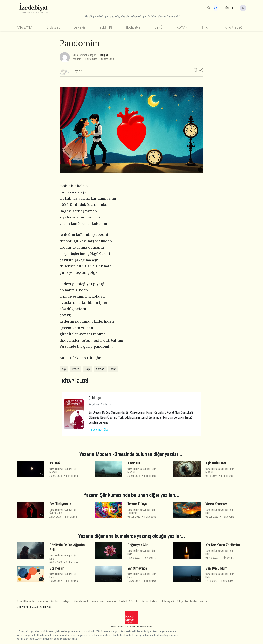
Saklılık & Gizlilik (129, 602)
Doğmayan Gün (138, 545)
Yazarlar (43, 602)
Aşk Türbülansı (216, 463)
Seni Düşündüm (216, 568)
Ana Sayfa (25, 27)
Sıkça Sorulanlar (187, 602)
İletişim (67, 602)
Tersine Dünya (137, 504)
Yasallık (112, 602)
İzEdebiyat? (167, 602)
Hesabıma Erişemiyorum (89, 602)
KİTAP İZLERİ (234, 27)
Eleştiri (106, 27)
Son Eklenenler (26, 602)
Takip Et (104, 55)
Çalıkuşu (95, 398)
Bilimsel (53, 27)
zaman (100, 369)
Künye (204, 602)
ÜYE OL (230, 8)
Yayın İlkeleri (149, 602)
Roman (182, 27)
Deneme (80, 27)
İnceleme (133, 27)
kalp (87, 369)
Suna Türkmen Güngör (84, 55)
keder (76, 369)
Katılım (55, 602)
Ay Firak (55, 463)
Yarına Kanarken (216, 504)
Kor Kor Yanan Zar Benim (223, 545)
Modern (77, 59)
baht (113, 369)
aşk (64, 369)
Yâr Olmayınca (137, 568)
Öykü (158, 27)
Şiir (205, 27)
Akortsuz (134, 463)
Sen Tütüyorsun (60, 504)
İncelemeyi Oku (99, 430)
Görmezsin (57, 568)
